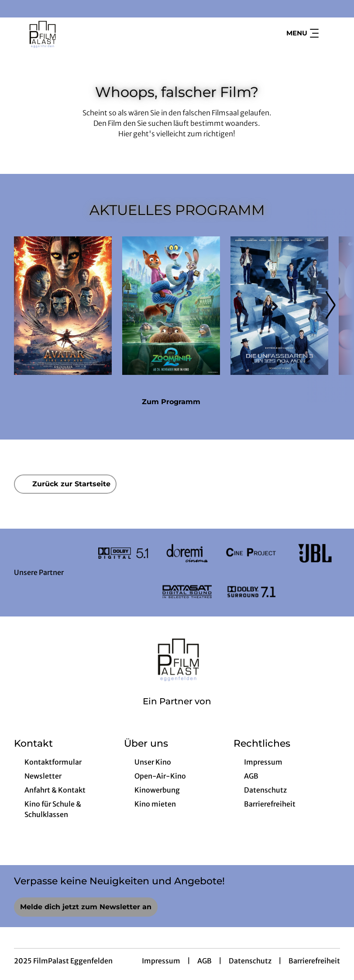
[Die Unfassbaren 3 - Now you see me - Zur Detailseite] (279, 306)
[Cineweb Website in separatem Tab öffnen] (177, 713)
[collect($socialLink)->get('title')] (16, 9)
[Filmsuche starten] (331, 33)
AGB (204, 961)
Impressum (161, 961)
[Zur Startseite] (75, 33)
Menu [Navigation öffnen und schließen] (302, 33)
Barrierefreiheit (314, 961)
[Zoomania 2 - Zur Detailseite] (171, 306)
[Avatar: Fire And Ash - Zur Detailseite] (63, 306)
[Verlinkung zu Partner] (123, 553)
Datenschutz (250, 961)
